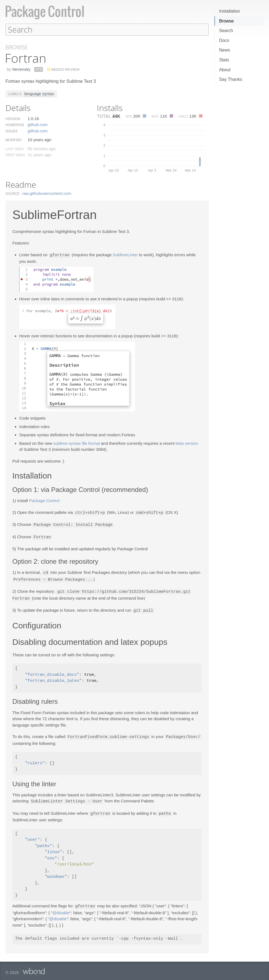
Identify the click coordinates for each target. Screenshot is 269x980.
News (225, 50)
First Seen (15, 155)
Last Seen (15, 149)
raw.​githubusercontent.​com (47, 193)
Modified (14, 140)
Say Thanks (231, 79)
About (225, 70)
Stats (224, 60)
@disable (61, 909)
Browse (226, 21)
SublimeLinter (125, 255)
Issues (12, 131)
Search (226, 31)
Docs (224, 40)
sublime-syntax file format (77, 443)
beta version (187, 443)
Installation (230, 11)
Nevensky (21, 69)
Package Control (44, 500)
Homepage (15, 125)
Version (13, 119)
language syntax (39, 93)
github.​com (37, 124)
